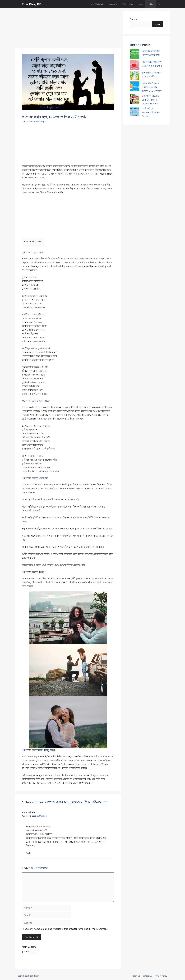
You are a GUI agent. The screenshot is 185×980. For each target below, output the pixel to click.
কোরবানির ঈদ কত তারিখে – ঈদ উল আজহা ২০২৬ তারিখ (152, 87)
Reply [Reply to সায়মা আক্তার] (28, 853)
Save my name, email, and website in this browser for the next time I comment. (66, 929)
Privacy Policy (161, 976)
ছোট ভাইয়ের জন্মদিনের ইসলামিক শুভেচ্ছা (151, 112)
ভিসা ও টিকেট (128, 4)
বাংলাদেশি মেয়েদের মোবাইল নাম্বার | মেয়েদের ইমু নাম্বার (151, 100)
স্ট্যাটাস (151, 4)
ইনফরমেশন (113, 4)
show (39, 242)
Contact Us (147, 976)
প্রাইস (141, 4)
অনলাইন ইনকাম (97, 4)
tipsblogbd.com (32, 976)
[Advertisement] (68, 29)
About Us (136, 976)
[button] (160, 4)
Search (133, 19)
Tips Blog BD (32, 4)
